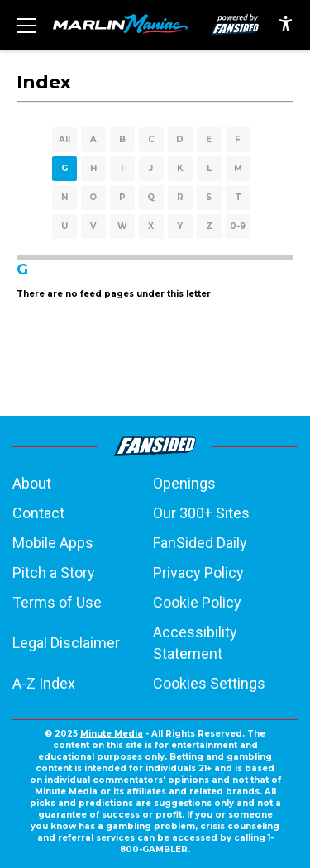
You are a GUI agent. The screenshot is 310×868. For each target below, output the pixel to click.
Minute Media (112, 734)
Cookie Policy (197, 602)
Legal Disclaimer (66, 643)
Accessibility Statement (195, 643)
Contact (38, 513)
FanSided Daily (200, 543)
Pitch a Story (54, 572)
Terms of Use (57, 602)
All (64, 139)
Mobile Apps (53, 543)
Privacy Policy (198, 572)
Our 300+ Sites (201, 513)
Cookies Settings (209, 683)
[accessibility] (286, 25)
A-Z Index (44, 683)
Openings (184, 483)
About (32, 483)
